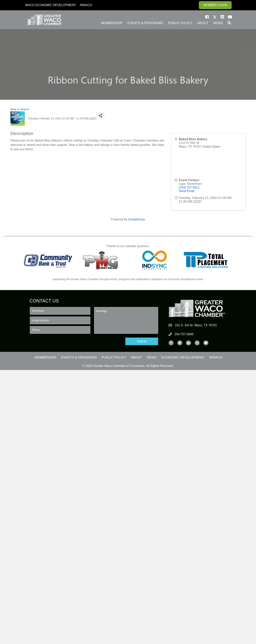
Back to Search (20, 109)
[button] (207, 17)
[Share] (101, 116)
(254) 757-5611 (189, 187)
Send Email (187, 191)
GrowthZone (137, 219)
